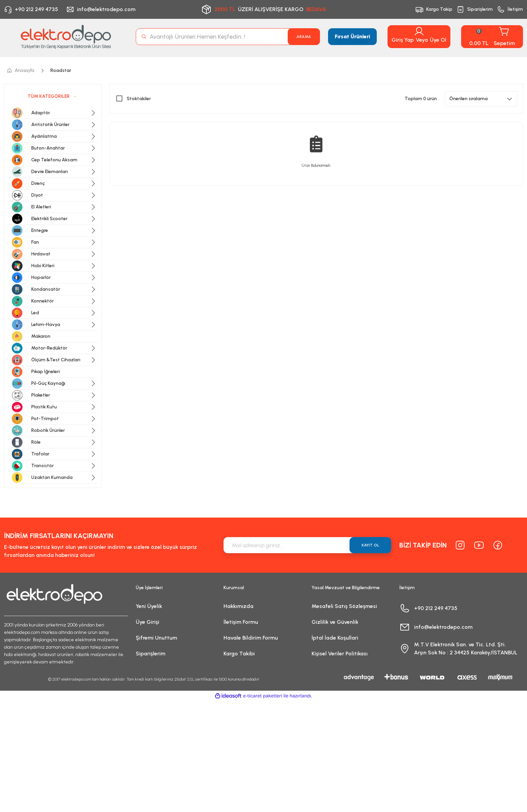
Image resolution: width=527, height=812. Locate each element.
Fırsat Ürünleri (352, 36)
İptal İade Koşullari (335, 638)
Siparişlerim (151, 654)
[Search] (228, 37)
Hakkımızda (238, 606)
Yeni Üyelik (149, 606)
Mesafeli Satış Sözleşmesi (344, 606)
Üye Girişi (148, 622)
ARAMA (304, 37)
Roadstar (61, 70)
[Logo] (66, 37)
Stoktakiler (139, 99)
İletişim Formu (241, 622)
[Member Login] (419, 31)
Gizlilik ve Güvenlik (335, 622)
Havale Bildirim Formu (251, 638)
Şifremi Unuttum (156, 638)
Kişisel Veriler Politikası (340, 654)
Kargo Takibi (239, 654)
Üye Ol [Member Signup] (438, 40)
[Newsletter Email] (307, 545)
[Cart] (492, 37)
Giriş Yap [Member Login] (403, 40)
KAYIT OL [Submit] (370, 545)
